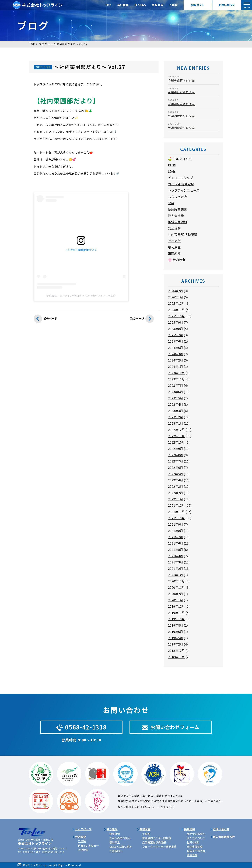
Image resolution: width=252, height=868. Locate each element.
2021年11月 (176, 512)
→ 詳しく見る (166, 807)
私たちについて (196, 838)
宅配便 (146, 834)
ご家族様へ (116, 851)
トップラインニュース (184, 190)
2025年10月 (176, 316)
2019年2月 (176, 644)
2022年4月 (176, 480)
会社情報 (83, 850)
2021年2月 (176, 568)
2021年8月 (176, 531)
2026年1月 (176, 297)
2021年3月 (176, 562)
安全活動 (174, 228)
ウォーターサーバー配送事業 (159, 847)
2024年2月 (176, 360)
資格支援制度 (195, 847)
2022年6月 (176, 467)
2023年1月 (176, 423)
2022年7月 (176, 461)
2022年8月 (176, 455)
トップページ (83, 829)
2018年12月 (176, 650)
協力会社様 (176, 215)
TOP (108, 5)
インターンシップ (181, 178)
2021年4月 (176, 556)
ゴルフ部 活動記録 (181, 184)
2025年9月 (176, 322)
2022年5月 (176, 474)
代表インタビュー (88, 845)
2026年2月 (176, 291)
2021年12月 (176, 505)
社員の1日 (193, 842)
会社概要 (123, 5)
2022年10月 (176, 442)
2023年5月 (176, 398)
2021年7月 (176, 537)
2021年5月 (176, 549)
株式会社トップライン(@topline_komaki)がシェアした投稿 (81, 296)
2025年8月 (176, 329)
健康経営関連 (177, 209)
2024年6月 (176, 347)
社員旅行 (174, 241)
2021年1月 (176, 575)
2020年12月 (176, 581)
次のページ (142, 320)
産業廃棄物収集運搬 (154, 842)
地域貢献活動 (177, 222)
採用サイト (198, 5)
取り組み (140, 5)
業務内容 (158, 5)
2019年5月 (176, 638)
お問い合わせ (227, 5)
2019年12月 (176, 606)
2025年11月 (176, 310)
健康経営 (115, 834)
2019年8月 (176, 625)
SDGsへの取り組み (121, 847)
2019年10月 (176, 619)
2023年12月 (176, 373)
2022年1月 (176, 499)
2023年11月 (176, 379)
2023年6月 (176, 392)
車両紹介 (174, 253)
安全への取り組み (120, 838)
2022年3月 (176, 486)
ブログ (43, 44)
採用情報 (190, 829)
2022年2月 (176, 493)
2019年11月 (176, 613)
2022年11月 (176, 436)
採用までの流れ (196, 851)
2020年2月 (176, 594)
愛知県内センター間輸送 (157, 838)
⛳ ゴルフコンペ (180, 159)
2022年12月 (176, 430)
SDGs (172, 171)
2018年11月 (176, 657)
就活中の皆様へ (196, 834)
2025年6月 (176, 341)
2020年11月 (176, 587)
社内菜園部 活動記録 (183, 234)
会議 (171, 203)
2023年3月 (176, 411)
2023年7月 (176, 385)
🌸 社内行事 (177, 260)
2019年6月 (176, 631)
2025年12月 (176, 303)
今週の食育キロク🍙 (182, 80)
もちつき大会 (177, 197)
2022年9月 (176, 448)
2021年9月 (176, 524)
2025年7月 (176, 335)
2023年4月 (176, 404)
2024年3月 (176, 354)
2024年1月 (176, 366)
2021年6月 (176, 543)
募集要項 (192, 855)
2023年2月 (176, 417)
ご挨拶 (174, 5)
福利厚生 (174, 247)
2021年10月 (176, 518)
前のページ (45, 320)
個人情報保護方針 (224, 837)
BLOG (172, 165)
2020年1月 (176, 600)
